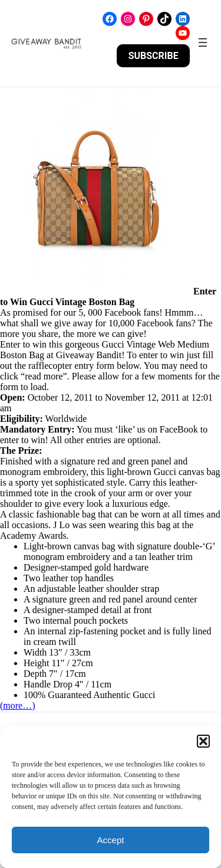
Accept (111, 840)
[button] (203, 741)
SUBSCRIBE (154, 56)
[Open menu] (203, 42)
